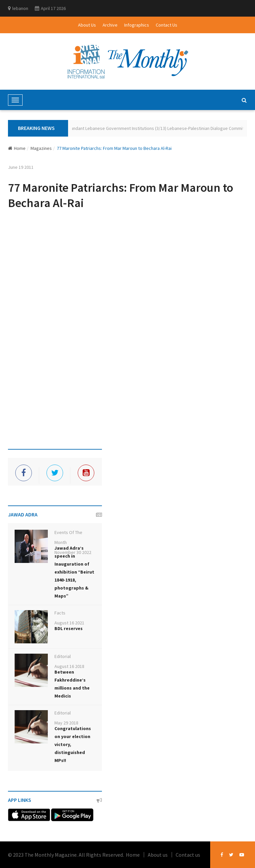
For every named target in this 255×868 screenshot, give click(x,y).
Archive (110, 25)
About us (158, 855)
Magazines (41, 148)
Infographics (137, 25)
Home (17, 148)
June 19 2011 (21, 167)
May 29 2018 (66, 723)
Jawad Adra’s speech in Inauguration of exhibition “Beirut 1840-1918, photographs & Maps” (74, 572)
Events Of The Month (68, 537)
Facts (60, 613)
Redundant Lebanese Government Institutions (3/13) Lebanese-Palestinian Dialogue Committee (159, 128)
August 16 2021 (69, 623)
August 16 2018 (69, 666)
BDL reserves (69, 628)
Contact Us (167, 25)
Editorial (63, 656)
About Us (87, 25)
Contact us (188, 855)
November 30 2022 (73, 552)
